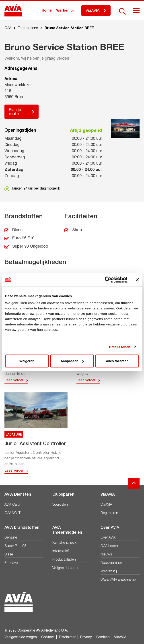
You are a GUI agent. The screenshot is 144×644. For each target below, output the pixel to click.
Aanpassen (72, 361)
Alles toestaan (117, 361)
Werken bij (65, 11)
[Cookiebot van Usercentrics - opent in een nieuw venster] (108, 280)
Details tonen (120, 347)
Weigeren (27, 361)
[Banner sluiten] (137, 280)
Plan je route (15, 112)
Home (47, 11)
